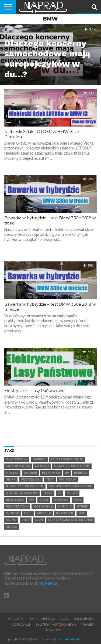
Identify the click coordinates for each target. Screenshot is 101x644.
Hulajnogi (53, 630)
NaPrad (39, 459)
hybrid (83, 507)
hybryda (61, 500)
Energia (81, 473)
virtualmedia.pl (68, 639)
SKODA (12, 527)
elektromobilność (67, 459)
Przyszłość (31, 480)
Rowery (88, 625)
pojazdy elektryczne (25, 486)
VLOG (65, 619)
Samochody (84, 619)
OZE (82, 513)
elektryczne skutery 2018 (70, 520)
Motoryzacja (18, 466)
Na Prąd (42, 466)
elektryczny (17, 507)
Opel (28, 513)
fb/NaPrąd (49, 583)
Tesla (48, 493)
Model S (65, 507)
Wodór (13, 513)
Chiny (44, 500)
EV (67, 473)
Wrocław (67, 480)
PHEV (26, 520)
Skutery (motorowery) (56, 625)
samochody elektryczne (70, 486)
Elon (39, 520)
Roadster (65, 513)
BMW (78, 500)
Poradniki (15, 619)
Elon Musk (15, 500)
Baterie (30, 473)
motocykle (43, 507)
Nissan (72, 493)
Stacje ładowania (22, 493)
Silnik (11, 480)
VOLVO (11, 520)
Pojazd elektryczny (72, 466)
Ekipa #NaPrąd (42, 619)
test (50, 480)
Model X (44, 513)
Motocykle (21, 625)
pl (60, 493)
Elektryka (51, 473)
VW (32, 500)
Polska (12, 473)
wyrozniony (17, 459)
